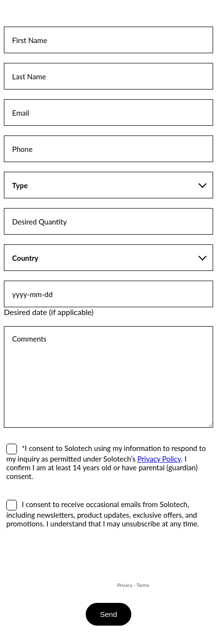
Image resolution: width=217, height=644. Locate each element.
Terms (143, 585)
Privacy (125, 585)
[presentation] (77, 561)
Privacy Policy (159, 459)
